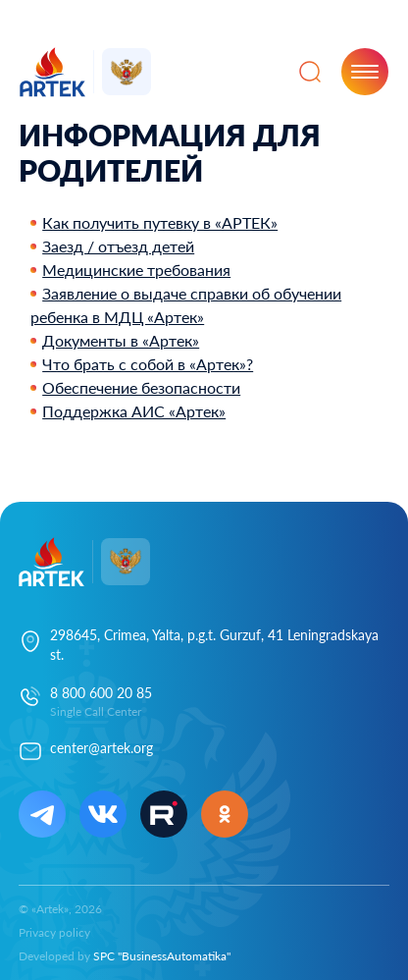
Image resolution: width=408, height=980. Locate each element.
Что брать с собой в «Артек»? (148, 364)
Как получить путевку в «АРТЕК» (160, 222)
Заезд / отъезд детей (118, 246)
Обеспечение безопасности (141, 387)
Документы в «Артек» (121, 340)
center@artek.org (102, 748)
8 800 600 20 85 (101, 693)
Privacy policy (54, 932)
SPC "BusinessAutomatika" (162, 956)
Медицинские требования (136, 270)
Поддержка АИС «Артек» (134, 411)
